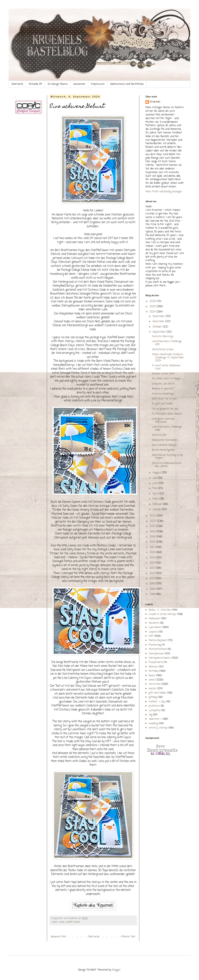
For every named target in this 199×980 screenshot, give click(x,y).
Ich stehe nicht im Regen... (167, 379)
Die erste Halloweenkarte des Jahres (167, 465)
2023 (153, 516)
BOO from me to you (164, 399)
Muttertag (155, 645)
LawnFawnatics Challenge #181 (167, 343)
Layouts (153, 632)
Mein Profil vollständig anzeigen (164, 192)
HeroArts (154, 623)
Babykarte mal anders (165, 440)
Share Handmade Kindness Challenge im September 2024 (168, 358)
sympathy (154, 711)
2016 (153, 552)
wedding (153, 724)
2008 (153, 594)
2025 (153, 307)
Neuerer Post (58, 937)
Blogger (116, 970)
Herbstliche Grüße (163, 350)
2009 (153, 589)
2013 (153, 568)
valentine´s (155, 719)
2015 (153, 558)
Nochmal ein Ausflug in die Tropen (167, 457)
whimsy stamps (158, 728)
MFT (151, 636)
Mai (155, 488)
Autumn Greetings (163, 394)
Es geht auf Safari (163, 404)
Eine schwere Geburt (164, 445)
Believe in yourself (163, 389)
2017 (153, 547)
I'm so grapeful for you (165, 409)
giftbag (153, 697)
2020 (153, 532)
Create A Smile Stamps (163, 614)
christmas (155, 684)
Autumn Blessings (163, 337)
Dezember (159, 316)
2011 (152, 579)
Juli (155, 478)
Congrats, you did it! (163, 384)
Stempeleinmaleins (160, 658)
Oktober (158, 327)
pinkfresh (154, 706)
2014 (153, 563)
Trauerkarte (156, 662)
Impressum (98, 84)
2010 (153, 584)
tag (151, 715)
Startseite (17, 84)
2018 (153, 542)
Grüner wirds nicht (163, 374)
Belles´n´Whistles (160, 610)
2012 (153, 573)
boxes (152, 676)
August (157, 473)
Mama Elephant (158, 640)
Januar (157, 509)
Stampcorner (156, 654)
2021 (153, 526)
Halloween (154, 619)
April (156, 494)
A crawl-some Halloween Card (166, 367)
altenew (153, 667)
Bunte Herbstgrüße (163, 450)
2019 (153, 537)
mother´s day (157, 702)
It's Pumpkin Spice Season (167, 414)
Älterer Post (128, 937)
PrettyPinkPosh (158, 649)
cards (62, 922)
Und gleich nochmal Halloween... (163, 420)
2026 (153, 301)
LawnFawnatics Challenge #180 (167, 428)
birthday (154, 671)
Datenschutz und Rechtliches (127, 84)
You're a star (159, 435)
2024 (153, 312)
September (160, 332)
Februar (158, 504)
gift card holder (158, 693)
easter (152, 689)
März (156, 499)
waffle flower (73, 922)
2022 (153, 521)
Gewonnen (79, 84)
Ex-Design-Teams (58, 84)
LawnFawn (155, 627)
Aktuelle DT (35, 84)
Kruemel (155, 102)
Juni (156, 483)
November (159, 322)
